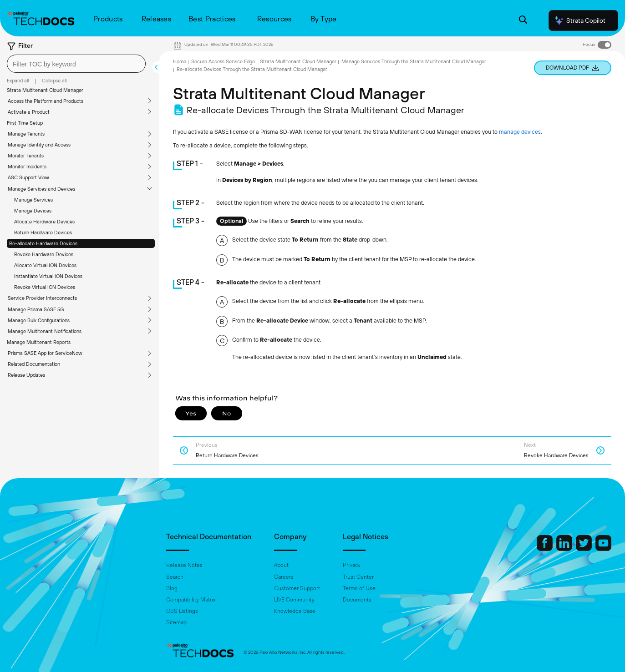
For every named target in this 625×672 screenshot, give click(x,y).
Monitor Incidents (27, 167)
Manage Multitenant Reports (39, 342)
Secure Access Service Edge (223, 61)
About (281, 565)
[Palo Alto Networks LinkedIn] (565, 549)
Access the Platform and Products (46, 101)
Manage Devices (33, 211)
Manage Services (33, 200)
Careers (284, 577)
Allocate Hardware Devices (44, 222)
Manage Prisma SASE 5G (36, 309)
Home (180, 61)
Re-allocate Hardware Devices (43, 243)
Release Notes (184, 565)
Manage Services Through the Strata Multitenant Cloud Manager (414, 61)
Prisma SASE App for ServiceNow (45, 353)
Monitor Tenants (26, 156)
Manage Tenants (26, 134)
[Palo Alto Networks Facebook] (545, 549)
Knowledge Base (295, 611)
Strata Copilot (579, 20)
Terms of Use (359, 588)
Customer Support (297, 588)
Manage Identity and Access (39, 145)
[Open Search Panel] (523, 21)
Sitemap (176, 622)
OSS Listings (182, 611)
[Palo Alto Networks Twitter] (584, 549)
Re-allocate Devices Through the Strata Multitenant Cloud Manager (252, 69)
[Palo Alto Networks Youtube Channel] (603, 549)
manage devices (520, 132)
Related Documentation (34, 364)
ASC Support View (28, 177)
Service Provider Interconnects (42, 298)
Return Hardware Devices (43, 232)
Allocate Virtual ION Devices (45, 265)
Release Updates (26, 375)
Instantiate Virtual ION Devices (48, 276)
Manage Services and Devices (41, 189)
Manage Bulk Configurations (39, 320)
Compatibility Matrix (191, 600)
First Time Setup (25, 123)
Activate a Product (29, 112)
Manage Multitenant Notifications (45, 331)
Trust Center (358, 577)
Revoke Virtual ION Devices (45, 287)
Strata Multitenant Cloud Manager (45, 90)
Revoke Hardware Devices (44, 254)
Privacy (352, 565)
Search (175, 577)
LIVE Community (294, 600)
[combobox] (76, 64)
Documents (357, 600)
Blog (172, 588)
